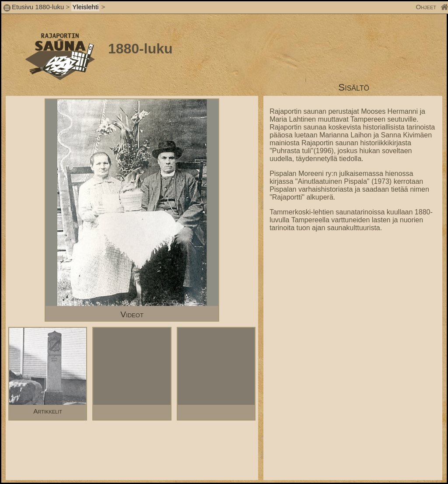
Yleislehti (85, 7)
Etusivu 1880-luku (38, 7)
